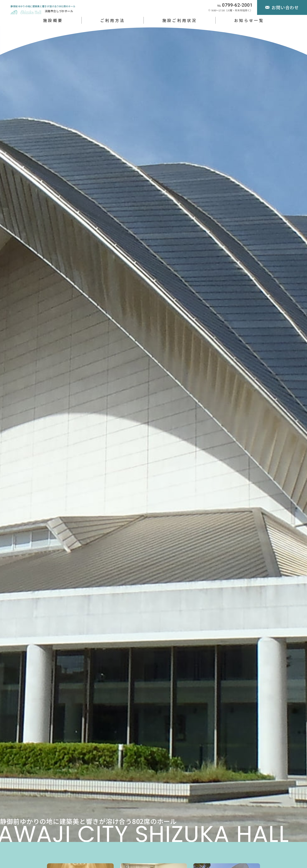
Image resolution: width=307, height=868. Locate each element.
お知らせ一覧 (249, 20)
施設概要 (53, 20)
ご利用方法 (113, 20)
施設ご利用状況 (180, 20)
